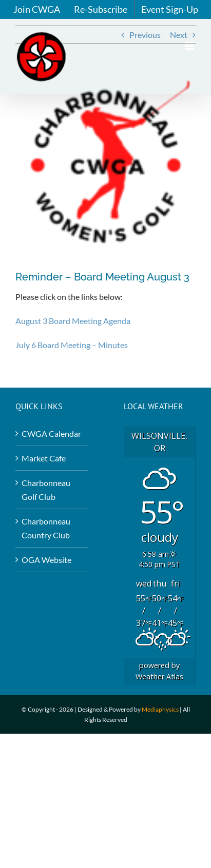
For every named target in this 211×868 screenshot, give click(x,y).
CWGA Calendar (51, 433)
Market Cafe (44, 458)
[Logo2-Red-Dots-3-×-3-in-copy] (106, 165)
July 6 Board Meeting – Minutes (72, 345)
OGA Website (46, 560)
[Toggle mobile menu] (190, 46)
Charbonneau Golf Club (46, 490)
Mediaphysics (160, 709)
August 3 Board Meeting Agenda (73, 321)
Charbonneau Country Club (46, 528)
